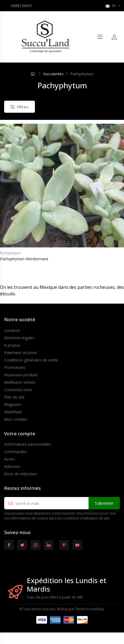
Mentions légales (19, 338)
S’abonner (104, 503)
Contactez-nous (18, 390)
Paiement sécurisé (20, 353)
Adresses (12, 466)
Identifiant (13, 412)
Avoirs (10, 459)
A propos (12, 345)
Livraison (12, 330)
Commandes (16, 452)
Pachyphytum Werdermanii (24, 259)
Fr (111, 6)
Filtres (20, 107)
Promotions (15, 367)
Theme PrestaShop (90, 609)
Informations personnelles (27, 444)
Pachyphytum (10, 253)
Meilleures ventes (20, 382)
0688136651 (22, 6)
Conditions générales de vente (31, 360)
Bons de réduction (20, 474)
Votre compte (20, 433)
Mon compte (16, 419)
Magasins (13, 404)
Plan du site (14, 397)
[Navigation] (100, 37)
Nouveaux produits (21, 375)
